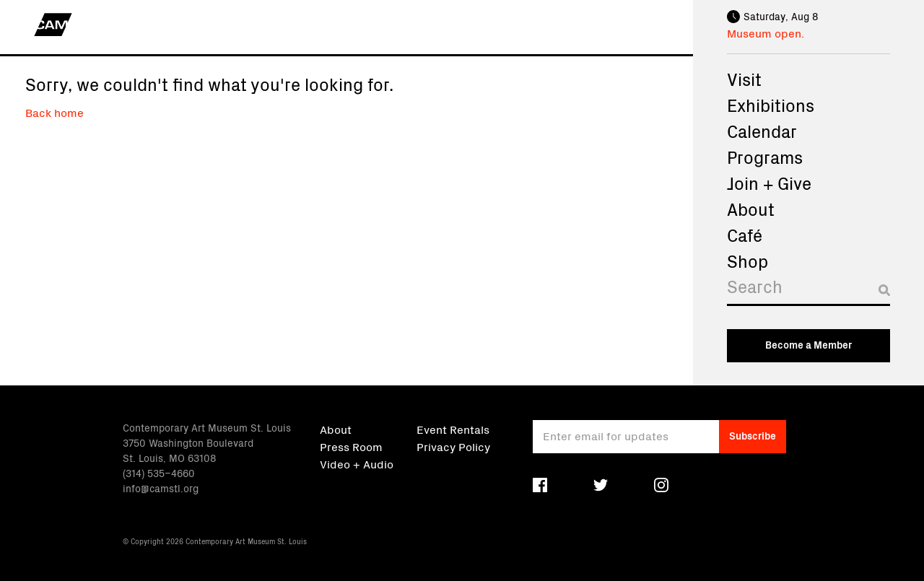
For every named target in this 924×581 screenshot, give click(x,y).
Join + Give (769, 183)
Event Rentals (453, 429)
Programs (765, 157)
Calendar (762, 131)
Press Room (351, 446)
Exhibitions (771, 105)
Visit (744, 79)
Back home (55, 112)
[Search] (808, 290)
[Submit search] (884, 290)
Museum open (764, 32)
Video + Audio (357, 463)
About (751, 209)
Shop (748, 261)
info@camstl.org (161, 488)
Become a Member (808, 344)
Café (745, 235)
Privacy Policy (453, 446)
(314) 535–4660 (159, 473)
